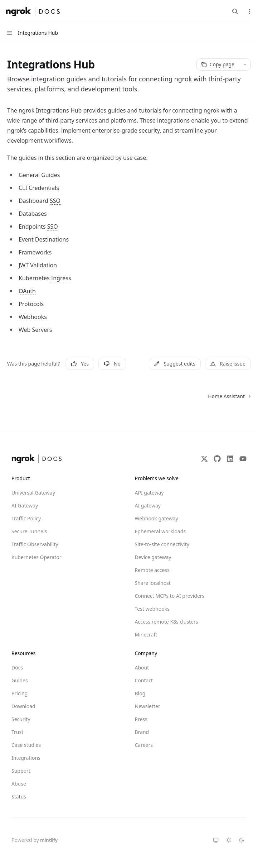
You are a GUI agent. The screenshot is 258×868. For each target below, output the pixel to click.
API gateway (149, 493)
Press (141, 719)
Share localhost (153, 583)
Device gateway (153, 557)
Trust (17, 732)
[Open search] (235, 11)
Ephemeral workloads (160, 531)
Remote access (152, 570)
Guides (20, 680)
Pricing (20, 693)
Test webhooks (152, 609)
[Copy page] (218, 65)
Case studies (26, 745)
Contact (144, 680)
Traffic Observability (35, 544)
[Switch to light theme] (229, 840)
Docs (17, 667)
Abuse (19, 784)
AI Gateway (25, 505)
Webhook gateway (157, 518)
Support (21, 771)
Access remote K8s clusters (161, 622)
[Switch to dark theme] (242, 840)
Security (21, 719)
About (142, 667)
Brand (142, 732)
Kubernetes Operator (36, 557)
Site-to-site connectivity (161, 544)
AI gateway (148, 505)
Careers (144, 745)
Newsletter (148, 706)
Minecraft (146, 635)
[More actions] (249, 11)
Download (23, 706)
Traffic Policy (26, 518)
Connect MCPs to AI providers (161, 596)
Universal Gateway (33, 493)
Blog (140, 693)
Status (19, 797)
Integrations (26, 758)
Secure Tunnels (29, 531)
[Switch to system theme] (216, 840)
